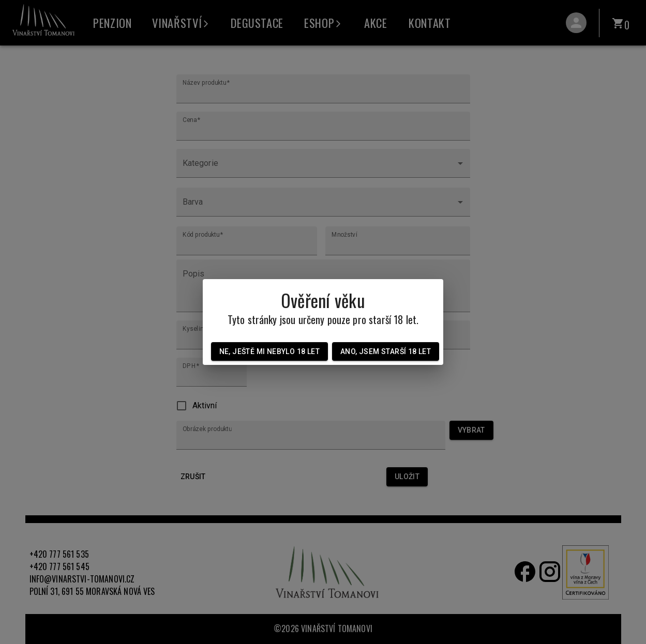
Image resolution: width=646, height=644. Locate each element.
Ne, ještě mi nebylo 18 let (269, 352)
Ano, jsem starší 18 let (386, 352)
